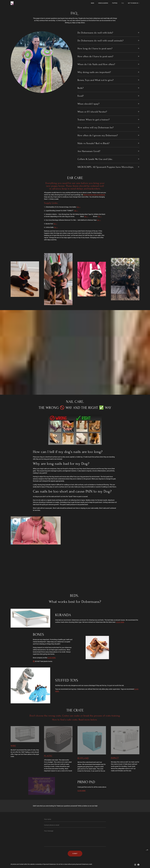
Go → (79, 207)
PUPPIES (115, 3)
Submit (75, 854)
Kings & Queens (103, 3)
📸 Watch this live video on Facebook (93, 195)
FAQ (123, 3)
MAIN (92, 3)
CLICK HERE (120, 622)
